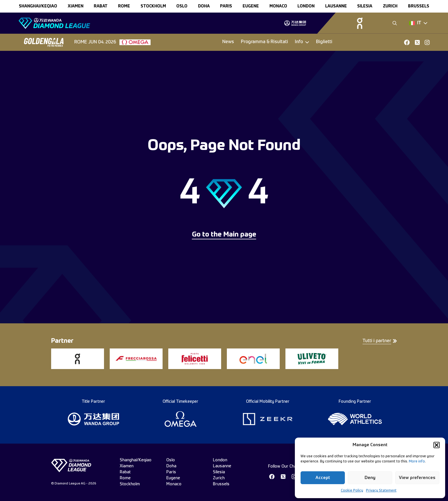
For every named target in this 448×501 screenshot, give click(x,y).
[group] (295, 23)
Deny (370, 478)
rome (124, 6)
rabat (101, 6)
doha (204, 6)
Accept (323, 478)
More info (417, 462)
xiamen (76, 6)
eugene (251, 6)
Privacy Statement (381, 491)
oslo (182, 6)
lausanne (336, 6)
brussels (419, 6)
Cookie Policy (352, 491)
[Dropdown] (418, 23)
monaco (278, 6)
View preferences (417, 478)
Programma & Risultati (264, 42)
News (228, 42)
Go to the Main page (224, 235)
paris (226, 6)
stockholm (153, 6)
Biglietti (324, 42)
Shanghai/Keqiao (38, 6)
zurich (390, 6)
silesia (365, 6)
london (306, 6)
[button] (437, 445)
